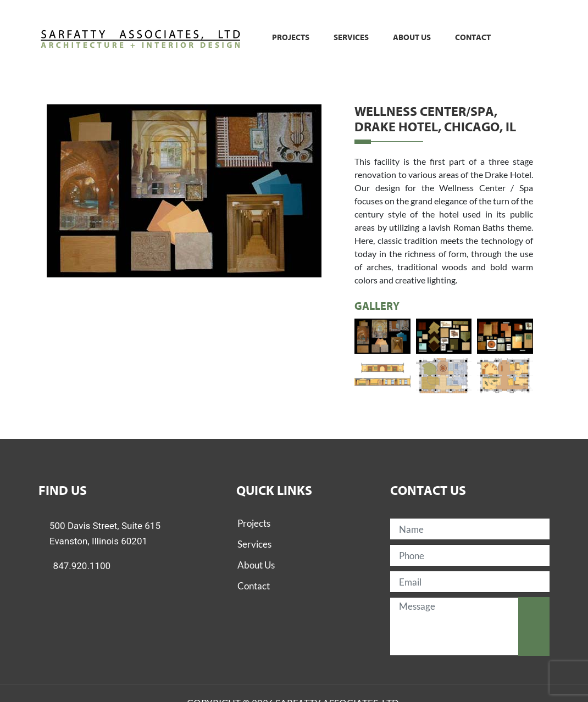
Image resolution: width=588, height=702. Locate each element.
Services (351, 38)
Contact (473, 38)
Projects (291, 38)
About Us (256, 565)
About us (412, 38)
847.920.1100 (82, 566)
